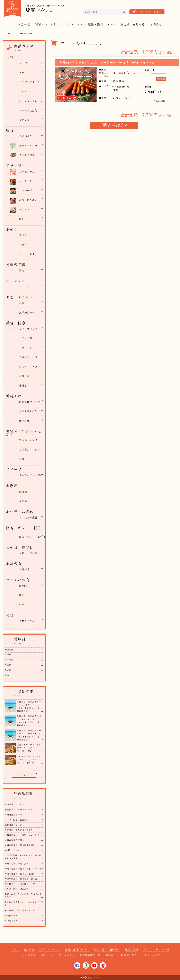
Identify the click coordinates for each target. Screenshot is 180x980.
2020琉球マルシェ (90, 978)
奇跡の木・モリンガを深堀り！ (20, 830)
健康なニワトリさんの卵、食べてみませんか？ (24, 896)
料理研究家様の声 (13, 815)
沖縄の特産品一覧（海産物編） (20, 845)
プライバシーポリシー (156, 949)
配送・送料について (102, 24)
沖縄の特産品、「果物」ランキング (22, 835)
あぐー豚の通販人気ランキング (20, 910)
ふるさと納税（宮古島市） (18, 889)
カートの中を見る (151, 12)
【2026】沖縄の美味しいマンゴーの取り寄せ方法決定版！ (24, 857)
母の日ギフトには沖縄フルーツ (20, 884)
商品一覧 (24, 24)
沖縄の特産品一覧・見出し (18, 863)
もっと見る (24, 775)
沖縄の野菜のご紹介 (14, 840)
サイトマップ (152, 955)
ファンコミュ (74, 24)
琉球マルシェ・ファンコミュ (58, 955)
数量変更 (161, 79)
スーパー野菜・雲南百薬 (17, 820)
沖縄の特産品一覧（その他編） (20, 874)
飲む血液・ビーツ (13, 825)
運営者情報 (132, 949)
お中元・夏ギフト (13, 921)
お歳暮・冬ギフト (13, 915)
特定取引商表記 (130, 955)
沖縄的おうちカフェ (14, 850)
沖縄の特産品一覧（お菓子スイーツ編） (24, 869)
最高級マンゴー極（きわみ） (19, 809)
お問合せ (156, 24)
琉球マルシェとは (47, 24)
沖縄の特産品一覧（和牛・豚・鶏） (22, 879)
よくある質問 (28, 955)
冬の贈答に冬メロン (14, 804)
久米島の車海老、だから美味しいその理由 (24, 904)
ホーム (9, 34)
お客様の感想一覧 (133, 24)
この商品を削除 (158, 101)
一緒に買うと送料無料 (107, 949)
